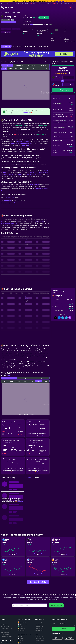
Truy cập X (21, 422)
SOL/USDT (10, 223)
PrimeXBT (28, 141)
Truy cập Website (33, 443)
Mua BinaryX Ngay (63, 90)
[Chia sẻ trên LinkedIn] (63, 318)
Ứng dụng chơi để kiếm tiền (7, 637)
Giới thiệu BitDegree (39, 636)
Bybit (18, 141)
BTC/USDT (35, 221)
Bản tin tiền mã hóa (5, 626)
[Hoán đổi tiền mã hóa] (63, 81)
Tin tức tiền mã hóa (9, 198)
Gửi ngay (42, 435)
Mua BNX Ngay (44, 18)
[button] (70, 8)
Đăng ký (63, 629)
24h (57, 30)
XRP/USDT (16, 223)
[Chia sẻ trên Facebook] (59, 318)
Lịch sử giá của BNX (30, 46)
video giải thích (8, 200)
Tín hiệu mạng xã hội (43, 46)
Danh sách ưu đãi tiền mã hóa (35, 174)
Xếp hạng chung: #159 (6, 20)
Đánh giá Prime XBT (39, 626)
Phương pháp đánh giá (40, 641)
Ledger (24, 145)
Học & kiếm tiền (4, 622)
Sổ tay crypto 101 (5, 624)
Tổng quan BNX (6, 46)
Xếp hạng (14, 13)
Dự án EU (37, 643)
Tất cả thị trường (18, 46)
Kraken (22, 141)
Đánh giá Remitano (39, 630)
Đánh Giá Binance (39, 628)
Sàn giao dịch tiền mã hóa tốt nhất (8, 643)
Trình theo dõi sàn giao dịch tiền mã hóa (21, 143)
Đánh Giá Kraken (38, 624)
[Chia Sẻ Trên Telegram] (66, 318)
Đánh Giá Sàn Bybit (39, 622)
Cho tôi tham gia (56, 605)
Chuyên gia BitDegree (39, 639)
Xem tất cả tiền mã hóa (38, 582)
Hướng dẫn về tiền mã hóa (7, 628)
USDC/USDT (41, 221)
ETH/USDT (4, 223)
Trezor (29, 145)
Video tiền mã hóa (5, 632)
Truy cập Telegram (9, 443)
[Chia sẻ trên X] (56, 318)
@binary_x (9, 375)
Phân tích (13, 554)
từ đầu (14, 203)
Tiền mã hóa (7, 13)
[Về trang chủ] (2, 13)
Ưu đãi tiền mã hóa (5, 635)
